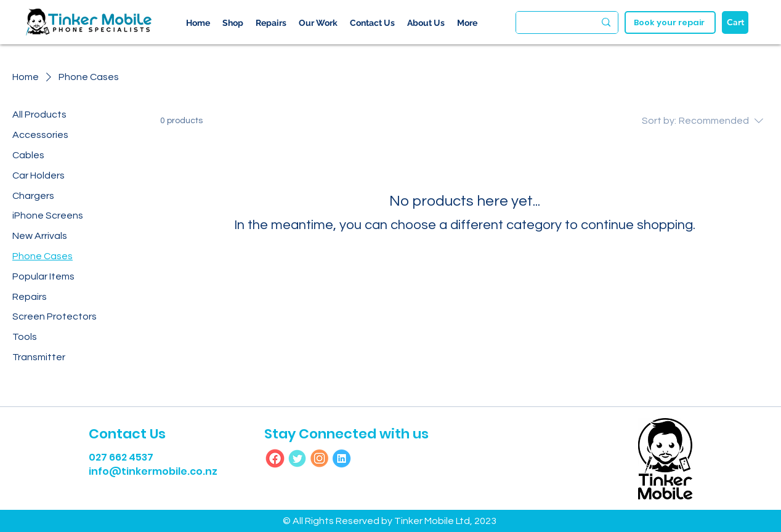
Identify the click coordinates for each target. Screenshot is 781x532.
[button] (426, 23)
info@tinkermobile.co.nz (153, 471)
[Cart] (735, 22)
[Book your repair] (670, 22)
